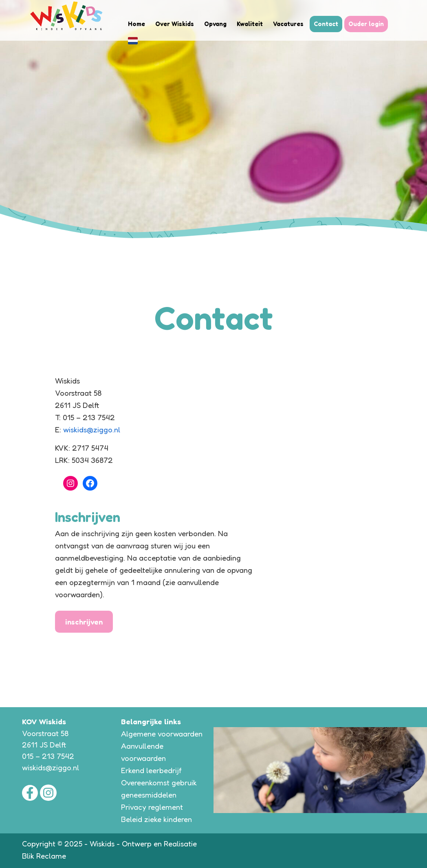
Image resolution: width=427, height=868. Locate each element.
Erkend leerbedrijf (151, 770)
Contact (326, 24)
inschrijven (84, 622)
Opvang (215, 24)
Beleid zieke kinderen (156, 819)
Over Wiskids (175, 24)
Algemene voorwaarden (162, 734)
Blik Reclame (44, 856)
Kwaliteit (250, 24)
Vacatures (288, 24)
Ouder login (366, 24)
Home (136, 24)
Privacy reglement (152, 807)
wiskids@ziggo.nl (92, 430)
